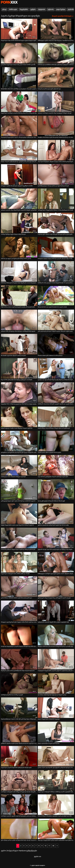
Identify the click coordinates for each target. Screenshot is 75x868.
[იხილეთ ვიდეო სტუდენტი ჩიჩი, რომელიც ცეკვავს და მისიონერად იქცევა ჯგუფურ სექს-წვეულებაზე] (19, 393)
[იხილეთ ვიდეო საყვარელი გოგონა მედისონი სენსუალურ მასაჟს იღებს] (19, 756)
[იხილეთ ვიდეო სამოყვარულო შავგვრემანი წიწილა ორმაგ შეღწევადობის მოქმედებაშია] (56, 199)
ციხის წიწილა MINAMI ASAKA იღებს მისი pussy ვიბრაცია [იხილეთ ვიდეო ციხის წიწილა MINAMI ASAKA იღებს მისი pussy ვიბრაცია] (17, 598)
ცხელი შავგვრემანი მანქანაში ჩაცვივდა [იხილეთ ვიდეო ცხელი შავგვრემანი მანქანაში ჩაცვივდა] (49, 719)
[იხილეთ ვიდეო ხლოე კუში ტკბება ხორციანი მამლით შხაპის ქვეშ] (56, 490)
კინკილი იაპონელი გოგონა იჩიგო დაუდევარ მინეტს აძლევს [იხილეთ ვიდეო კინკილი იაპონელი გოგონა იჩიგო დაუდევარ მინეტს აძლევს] (55, 113)
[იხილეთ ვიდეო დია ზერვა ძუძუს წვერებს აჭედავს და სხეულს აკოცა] (56, 683)
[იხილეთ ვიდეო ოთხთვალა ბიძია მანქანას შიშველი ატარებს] (19, 465)
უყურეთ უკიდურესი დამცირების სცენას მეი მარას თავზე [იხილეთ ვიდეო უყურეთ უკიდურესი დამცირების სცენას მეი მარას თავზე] (53, 525)
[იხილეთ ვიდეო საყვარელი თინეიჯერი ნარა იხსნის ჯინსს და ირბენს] (19, 562)
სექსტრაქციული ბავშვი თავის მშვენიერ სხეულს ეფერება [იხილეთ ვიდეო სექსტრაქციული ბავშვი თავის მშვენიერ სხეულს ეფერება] (17, 428)
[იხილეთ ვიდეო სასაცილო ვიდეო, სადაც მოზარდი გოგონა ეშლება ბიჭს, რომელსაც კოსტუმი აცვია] (56, 247)
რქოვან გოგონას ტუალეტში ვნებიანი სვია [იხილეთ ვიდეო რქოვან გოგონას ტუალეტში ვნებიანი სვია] (49, 89)
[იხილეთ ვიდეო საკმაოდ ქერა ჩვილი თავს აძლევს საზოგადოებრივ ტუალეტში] (56, 223)
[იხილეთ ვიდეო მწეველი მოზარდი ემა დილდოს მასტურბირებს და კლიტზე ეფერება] (56, 635)
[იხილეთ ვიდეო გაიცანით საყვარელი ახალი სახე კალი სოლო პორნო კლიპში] (19, 53)
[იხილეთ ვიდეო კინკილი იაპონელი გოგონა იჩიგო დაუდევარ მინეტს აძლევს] (56, 102)
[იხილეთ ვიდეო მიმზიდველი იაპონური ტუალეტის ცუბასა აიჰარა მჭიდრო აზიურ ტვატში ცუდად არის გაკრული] (56, 562)
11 (49, 846)
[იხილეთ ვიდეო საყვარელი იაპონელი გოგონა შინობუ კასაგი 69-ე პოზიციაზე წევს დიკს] (19, 102)
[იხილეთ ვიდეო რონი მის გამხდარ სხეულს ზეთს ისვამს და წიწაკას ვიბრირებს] (19, 538)
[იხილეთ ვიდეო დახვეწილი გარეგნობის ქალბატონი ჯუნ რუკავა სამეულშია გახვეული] (19, 441)
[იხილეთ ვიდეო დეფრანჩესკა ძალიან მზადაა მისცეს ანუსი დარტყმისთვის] (56, 417)
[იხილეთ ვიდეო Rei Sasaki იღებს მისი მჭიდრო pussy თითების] (19, 344)
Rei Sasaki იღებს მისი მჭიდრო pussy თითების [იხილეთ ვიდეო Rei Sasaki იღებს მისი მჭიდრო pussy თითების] (13, 356)
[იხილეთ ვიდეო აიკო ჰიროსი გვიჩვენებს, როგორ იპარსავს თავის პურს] (56, 465)
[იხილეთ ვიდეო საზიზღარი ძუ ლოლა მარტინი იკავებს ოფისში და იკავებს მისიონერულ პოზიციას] (56, 393)
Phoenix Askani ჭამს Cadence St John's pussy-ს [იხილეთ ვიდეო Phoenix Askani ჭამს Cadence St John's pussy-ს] (50, 356)
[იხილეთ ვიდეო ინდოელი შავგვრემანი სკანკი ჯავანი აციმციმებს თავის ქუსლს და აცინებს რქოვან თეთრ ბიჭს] (56, 829)
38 (53, 846)
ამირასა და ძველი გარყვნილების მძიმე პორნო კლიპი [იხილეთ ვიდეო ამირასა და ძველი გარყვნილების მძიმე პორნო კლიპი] (16, 259)
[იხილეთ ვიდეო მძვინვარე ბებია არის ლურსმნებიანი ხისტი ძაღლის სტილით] (19, 659)
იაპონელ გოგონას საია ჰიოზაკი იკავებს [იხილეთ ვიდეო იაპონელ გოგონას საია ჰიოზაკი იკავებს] (12, 695)
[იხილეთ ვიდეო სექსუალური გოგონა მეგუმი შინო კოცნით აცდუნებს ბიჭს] (56, 611)
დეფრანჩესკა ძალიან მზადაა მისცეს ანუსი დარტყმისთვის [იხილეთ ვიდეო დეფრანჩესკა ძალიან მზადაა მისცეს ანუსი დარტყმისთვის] (54, 428)
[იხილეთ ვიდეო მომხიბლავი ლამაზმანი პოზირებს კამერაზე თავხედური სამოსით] (56, 53)
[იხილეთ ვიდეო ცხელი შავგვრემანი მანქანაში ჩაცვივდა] (56, 708)
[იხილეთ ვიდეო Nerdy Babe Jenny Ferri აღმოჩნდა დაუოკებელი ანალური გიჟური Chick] (19, 77)
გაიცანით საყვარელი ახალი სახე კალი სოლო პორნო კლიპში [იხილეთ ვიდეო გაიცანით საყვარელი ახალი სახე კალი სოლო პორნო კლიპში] (18, 65)
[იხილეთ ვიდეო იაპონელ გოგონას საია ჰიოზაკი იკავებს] (19, 683)
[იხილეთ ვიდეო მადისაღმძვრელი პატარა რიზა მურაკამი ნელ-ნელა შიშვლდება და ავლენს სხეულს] (19, 708)
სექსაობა (51, 9)
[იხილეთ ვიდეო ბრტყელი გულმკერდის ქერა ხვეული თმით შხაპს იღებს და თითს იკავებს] (19, 611)
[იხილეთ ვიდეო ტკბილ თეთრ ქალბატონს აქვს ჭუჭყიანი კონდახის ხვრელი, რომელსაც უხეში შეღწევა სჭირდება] (56, 756)
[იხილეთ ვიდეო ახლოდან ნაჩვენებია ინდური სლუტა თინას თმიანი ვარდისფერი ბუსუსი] (56, 150)
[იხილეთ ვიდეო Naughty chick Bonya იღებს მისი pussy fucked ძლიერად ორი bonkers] (56, 126)
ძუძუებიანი (42, 9)
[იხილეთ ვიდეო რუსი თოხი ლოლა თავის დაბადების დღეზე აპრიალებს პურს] (19, 296)
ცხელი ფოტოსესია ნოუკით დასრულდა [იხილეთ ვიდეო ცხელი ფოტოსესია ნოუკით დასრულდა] (49, 743)
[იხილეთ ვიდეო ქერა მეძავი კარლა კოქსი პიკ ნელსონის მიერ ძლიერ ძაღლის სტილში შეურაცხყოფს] (19, 829)
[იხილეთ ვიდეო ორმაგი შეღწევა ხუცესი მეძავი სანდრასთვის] (19, 223)
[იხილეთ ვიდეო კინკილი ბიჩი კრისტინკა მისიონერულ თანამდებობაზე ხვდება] (19, 320)
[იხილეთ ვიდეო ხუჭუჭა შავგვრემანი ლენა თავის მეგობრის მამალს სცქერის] (19, 514)
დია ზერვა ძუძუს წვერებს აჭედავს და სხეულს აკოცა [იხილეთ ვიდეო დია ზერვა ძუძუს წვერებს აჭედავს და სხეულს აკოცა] (52, 695)
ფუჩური (33, 9)
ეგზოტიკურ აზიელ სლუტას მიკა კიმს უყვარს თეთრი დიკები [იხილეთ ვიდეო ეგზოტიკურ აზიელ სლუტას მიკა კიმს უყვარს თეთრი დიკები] (54, 598)
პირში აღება (13, 9)
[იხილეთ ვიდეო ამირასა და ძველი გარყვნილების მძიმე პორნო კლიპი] (19, 247)
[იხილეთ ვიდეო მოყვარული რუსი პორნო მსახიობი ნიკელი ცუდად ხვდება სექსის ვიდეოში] (19, 29)
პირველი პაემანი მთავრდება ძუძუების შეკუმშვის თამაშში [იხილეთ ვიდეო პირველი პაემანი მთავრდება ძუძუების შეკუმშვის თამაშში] (17, 186)
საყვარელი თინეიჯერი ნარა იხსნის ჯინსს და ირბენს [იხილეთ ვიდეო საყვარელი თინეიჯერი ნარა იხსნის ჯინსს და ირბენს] (15, 574)
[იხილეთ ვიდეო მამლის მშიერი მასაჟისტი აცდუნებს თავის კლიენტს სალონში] (56, 805)
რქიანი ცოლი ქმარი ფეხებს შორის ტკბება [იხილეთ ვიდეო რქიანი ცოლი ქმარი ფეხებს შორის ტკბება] (49, 452)
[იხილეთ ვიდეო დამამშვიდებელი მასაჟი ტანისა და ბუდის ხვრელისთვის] (56, 174)
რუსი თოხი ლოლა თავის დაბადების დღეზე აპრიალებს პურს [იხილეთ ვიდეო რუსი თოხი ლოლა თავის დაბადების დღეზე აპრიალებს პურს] (18, 307)
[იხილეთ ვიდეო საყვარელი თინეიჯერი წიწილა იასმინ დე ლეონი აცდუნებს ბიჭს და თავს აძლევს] (56, 780)
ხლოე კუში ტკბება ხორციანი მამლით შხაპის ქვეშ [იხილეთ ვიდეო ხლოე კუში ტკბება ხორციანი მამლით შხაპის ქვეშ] (51, 501)
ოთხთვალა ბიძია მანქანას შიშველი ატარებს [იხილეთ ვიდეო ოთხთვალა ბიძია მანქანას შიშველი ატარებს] (13, 477)
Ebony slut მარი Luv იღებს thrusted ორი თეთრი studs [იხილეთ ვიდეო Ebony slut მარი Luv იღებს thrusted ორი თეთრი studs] (52, 307)
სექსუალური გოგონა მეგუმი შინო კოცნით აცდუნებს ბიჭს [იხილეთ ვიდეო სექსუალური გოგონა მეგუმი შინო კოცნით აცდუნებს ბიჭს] (53, 622)
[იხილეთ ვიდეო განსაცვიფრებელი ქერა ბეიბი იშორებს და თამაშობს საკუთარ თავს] (19, 490)
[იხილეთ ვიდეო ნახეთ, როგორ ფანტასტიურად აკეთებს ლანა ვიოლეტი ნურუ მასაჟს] (19, 150)
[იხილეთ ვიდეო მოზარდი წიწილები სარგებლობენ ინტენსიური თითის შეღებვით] (19, 271)
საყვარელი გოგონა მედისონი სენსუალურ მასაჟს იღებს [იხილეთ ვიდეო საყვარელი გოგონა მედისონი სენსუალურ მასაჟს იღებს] (16, 767)
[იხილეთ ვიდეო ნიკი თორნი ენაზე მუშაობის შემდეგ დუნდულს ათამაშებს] (19, 368)
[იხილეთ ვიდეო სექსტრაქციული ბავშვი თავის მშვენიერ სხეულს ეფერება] (19, 417)
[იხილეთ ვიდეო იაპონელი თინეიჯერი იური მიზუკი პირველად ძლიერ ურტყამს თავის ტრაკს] (19, 780)
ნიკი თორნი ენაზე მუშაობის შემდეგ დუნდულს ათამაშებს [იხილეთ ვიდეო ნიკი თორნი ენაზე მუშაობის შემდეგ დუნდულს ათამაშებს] (17, 380)
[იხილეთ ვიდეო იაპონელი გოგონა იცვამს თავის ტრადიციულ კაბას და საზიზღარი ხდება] (19, 805)
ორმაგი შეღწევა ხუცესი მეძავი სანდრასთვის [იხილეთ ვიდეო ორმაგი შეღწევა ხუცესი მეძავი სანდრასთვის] (13, 234)
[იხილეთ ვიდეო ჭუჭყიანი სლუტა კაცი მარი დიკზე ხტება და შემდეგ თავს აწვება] (56, 538)
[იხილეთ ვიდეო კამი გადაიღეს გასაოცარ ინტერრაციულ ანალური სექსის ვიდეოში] (56, 320)
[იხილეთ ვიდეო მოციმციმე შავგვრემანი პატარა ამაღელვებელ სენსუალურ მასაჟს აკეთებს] (19, 126)
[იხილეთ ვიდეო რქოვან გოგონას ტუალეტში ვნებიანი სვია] (56, 77)
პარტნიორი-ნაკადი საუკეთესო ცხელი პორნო (9, 2)
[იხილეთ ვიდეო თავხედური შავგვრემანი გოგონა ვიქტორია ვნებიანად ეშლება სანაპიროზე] (56, 659)
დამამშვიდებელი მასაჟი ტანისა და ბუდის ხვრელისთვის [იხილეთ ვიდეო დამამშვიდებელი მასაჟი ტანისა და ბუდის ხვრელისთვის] (53, 186)
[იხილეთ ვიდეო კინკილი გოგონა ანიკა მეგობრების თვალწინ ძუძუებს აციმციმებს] (19, 199)
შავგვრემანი (24, 9)
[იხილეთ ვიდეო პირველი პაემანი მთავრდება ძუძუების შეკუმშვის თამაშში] (19, 174)
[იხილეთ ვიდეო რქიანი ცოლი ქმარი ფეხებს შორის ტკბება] (56, 441)
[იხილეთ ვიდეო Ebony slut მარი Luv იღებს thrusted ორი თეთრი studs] (56, 296)
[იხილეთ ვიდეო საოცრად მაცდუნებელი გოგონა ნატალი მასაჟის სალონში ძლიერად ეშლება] (19, 635)
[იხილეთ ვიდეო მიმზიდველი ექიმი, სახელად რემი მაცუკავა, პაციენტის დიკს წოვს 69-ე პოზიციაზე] (56, 29)
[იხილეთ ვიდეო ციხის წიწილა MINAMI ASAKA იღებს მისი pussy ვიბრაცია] (19, 587)
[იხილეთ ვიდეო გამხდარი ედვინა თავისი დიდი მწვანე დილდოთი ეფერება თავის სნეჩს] (19, 732)
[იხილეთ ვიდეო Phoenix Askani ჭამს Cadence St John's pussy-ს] (56, 344)
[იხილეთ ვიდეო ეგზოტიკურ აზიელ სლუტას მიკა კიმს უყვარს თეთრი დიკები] (56, 587)
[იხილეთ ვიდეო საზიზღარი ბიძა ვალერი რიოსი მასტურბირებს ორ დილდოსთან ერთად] (56, 271)
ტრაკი (4, 9)
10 (45, 846)
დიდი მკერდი (61, 9)
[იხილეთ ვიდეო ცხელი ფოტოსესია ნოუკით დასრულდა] (56, 732)
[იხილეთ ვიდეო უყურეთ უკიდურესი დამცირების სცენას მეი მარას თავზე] (56, 514)
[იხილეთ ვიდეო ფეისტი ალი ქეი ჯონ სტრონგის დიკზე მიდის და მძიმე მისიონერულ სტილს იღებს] (56, 368)
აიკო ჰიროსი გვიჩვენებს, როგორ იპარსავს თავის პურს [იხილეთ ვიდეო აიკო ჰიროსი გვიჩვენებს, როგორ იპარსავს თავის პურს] (53, 477)
